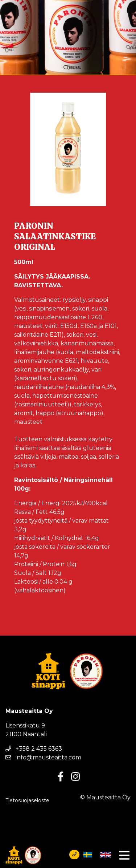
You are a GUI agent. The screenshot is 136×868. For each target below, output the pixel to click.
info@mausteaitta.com (43, 757)
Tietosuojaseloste (27, 800)
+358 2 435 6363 (34, 749)
